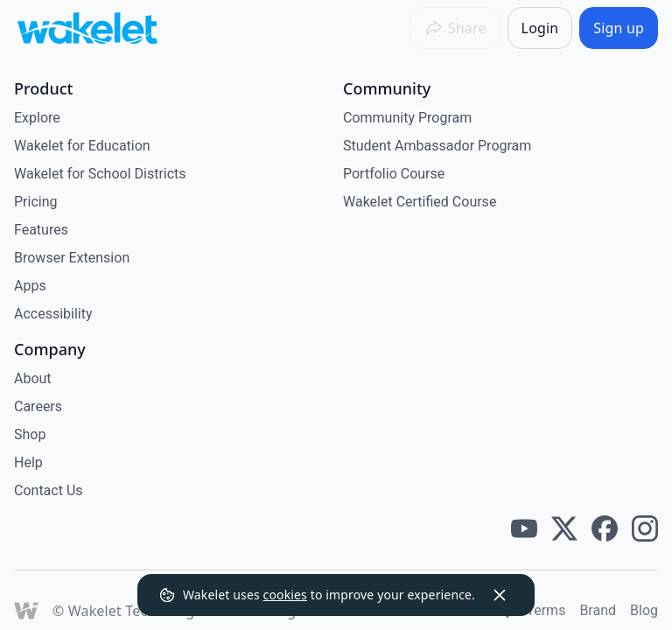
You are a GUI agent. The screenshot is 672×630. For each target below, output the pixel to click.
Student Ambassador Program (437, 146)
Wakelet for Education (82, 146)
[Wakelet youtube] (524, 528)
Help (28, 462)
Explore (37, 118)
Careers (38, 406)
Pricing (36, 202)
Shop (30, 434)
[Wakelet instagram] (645, 528)
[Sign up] (619, 28)
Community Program (407, 118)
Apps (30, 286)
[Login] (540, 28)
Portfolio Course (394, 174)
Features (41, 230)
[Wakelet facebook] (605, 528)
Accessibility (53, 314)
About (33, 378)
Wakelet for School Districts (100, 174)
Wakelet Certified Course (420, 202)
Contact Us (49, 490)
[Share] (455, 28)
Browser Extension (72, 258)
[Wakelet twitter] (564, 528)
